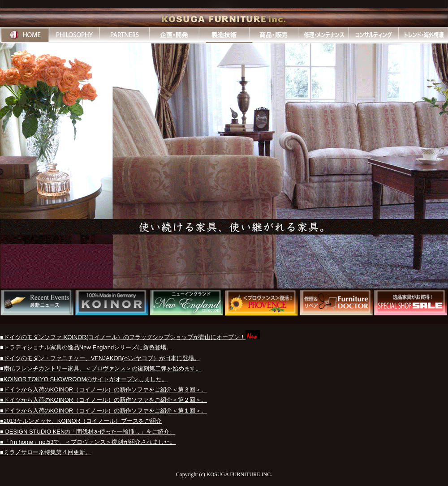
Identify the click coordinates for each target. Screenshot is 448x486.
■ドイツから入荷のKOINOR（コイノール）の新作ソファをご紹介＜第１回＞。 (103, 411)
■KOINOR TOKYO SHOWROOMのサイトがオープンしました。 (84, 379)
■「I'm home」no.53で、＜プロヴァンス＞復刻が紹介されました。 (88, 442)
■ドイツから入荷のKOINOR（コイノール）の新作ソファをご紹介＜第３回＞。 (103, 389)
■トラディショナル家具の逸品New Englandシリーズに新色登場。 (86, 347)
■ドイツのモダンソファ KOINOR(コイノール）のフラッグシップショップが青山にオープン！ (123, 337)
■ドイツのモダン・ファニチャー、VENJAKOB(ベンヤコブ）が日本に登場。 (100, 358)
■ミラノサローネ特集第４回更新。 (45, 452)
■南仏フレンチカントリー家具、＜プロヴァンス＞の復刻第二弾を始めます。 (101, 368)
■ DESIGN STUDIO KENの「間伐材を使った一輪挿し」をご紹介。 (88, 432)
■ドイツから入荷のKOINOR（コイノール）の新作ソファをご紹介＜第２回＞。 (103, 400)
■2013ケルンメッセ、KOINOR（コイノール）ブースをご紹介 (81, 421)
